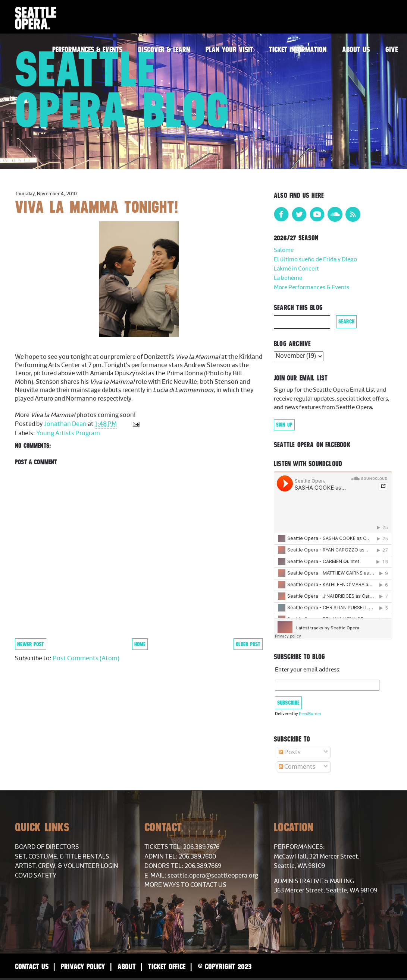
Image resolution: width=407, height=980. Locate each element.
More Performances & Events (311, 287)
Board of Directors (47, 847)
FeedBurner (310, 714)
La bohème (288, 278)
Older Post (248, 644)
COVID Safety (36, 876)
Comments (297, 767)
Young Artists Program (68, 433)
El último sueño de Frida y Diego (315, 260)
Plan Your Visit (229, 49)
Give (392, 49)
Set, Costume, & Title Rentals (62, 857)
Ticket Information (298, 49)
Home (140, 644)
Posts (290, 752)
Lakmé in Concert (296, 269)
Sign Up (284, 425)
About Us (356, 49)
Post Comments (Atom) (86, 658)
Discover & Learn (164, 49)
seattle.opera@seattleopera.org (213, 876)
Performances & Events (87, 49)
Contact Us (32, 966)
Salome (284, 250)
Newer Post (31, 644)
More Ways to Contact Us (185, 885)
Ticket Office (167, 966)
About (127, 966)
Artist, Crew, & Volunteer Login (67, 866)
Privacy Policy (83, 966)
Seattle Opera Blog (122, 89)
